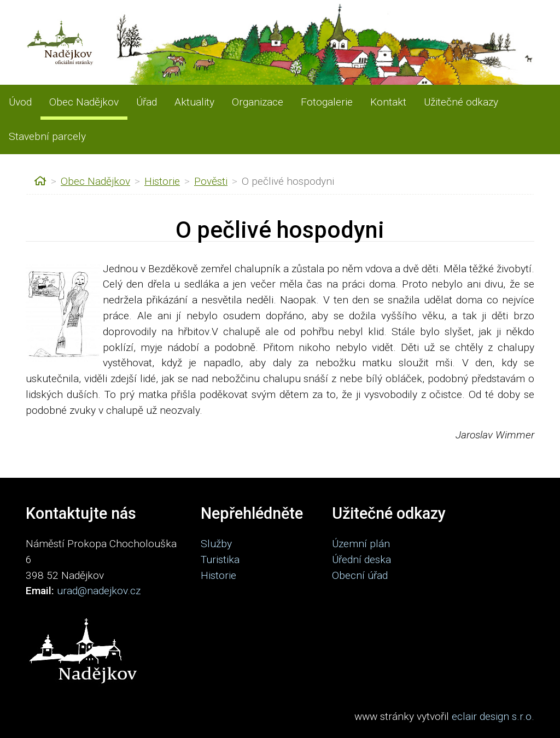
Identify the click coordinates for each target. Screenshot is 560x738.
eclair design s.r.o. (493, 716)
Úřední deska (361, 560)
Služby (216, 544)
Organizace (258, 102)
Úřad (147, 102)
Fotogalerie (327, 102)
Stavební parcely (47, 136)
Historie (162, 181)
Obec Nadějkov (84, 102)
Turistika (220, 560)
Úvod (20, 102)
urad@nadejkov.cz (99, 591)
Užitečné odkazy (461, 102)
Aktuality (194, 102)
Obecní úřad (360, 575)
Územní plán (361, 544)
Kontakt (388, 102)
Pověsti (211, 181)
